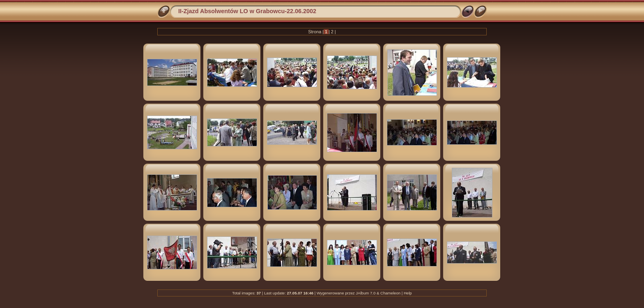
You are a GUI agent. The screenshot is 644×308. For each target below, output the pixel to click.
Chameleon (390, 293)
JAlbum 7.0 (366, 293)
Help (408, 293)
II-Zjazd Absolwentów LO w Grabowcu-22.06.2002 (247, 11)
